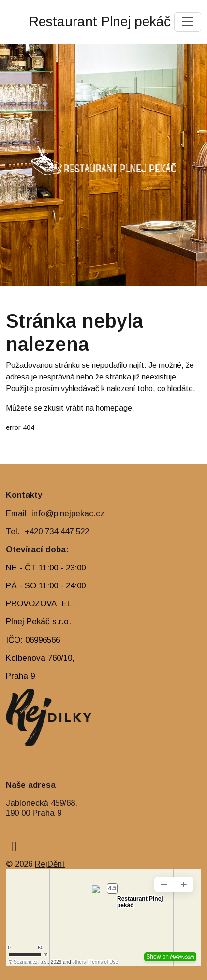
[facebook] (14, 846)
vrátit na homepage (99, 408)
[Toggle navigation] (188, 22)
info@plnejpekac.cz (68, 514)
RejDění (50, 864)
